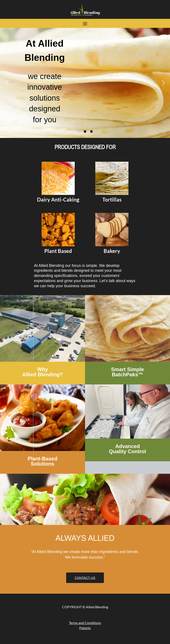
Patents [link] (85, 628)
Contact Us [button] (85, 578)
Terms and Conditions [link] (85, 623)
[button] (85, 23)
